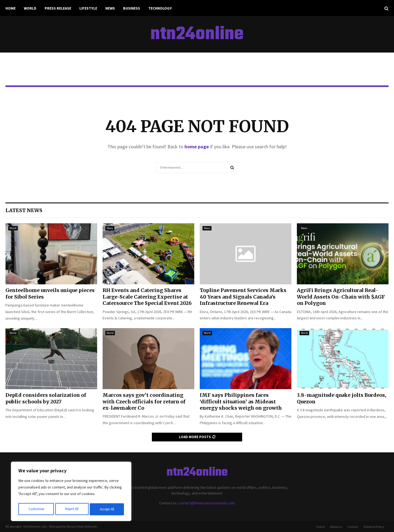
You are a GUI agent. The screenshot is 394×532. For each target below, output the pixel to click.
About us (336, 527)
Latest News (24, 210)
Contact (353, 527)
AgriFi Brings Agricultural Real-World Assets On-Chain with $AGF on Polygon (341, 297)
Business (132, 8)
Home (11, 8)
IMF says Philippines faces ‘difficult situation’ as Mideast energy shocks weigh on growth (241, 401)
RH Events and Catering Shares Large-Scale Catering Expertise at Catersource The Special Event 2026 (147, 297)
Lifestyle (88, 8)
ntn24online (197, 34)
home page (197, 147)
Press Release (58, 8)
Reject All (72, 509)
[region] (71, 492)
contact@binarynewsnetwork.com (207, 503)
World (30, 8)
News (110, 8)
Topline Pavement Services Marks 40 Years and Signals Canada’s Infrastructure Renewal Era (243, 297)
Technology (160, 8)
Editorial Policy (374, 527)
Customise (36, 509)
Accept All (107, 509)
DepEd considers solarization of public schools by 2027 (46, 398)
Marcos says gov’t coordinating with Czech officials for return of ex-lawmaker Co (144, 401)
